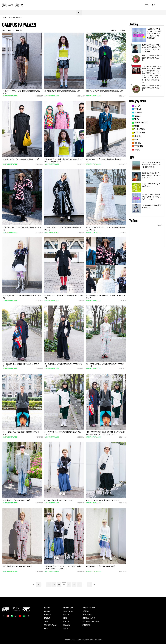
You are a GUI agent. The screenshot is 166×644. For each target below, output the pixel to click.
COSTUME (47, 611)
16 (74, 585)
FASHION (47, 608)
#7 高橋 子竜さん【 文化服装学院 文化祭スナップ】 (21, 159)
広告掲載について (89, 618)
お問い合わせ (87, 614)
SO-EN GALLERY (68, 611)
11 (49, 585)
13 (59, 585)
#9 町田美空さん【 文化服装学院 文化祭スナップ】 (63, 91)
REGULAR (47, 618)
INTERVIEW (48, 615)
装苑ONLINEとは (89, 608)
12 (54, 585)
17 (79, 585)
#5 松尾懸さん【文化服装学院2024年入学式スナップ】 (63, 365)
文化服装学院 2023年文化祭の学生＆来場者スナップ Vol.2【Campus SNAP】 (63, 160)
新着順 (114, 30)
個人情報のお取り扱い (91, 621)
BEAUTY (66, 618)
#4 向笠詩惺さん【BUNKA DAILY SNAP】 (18, 566)
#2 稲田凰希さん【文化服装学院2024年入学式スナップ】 (21, 365)
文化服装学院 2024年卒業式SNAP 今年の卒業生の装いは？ (106, 297)
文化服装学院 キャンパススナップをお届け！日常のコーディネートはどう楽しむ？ (63, 567)
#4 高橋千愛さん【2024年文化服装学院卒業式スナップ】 (64, 297)
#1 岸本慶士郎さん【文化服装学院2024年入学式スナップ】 (105, 365)
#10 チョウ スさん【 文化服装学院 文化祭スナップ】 (105, 91)
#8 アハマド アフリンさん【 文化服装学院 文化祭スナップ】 (21, 92)
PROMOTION (67, 625)
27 (89, 585)
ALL (79, 13)
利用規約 (86, 611)
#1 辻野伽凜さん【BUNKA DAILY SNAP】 (101, 566)
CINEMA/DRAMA (68, 608)
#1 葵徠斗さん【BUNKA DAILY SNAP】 (17, 500)
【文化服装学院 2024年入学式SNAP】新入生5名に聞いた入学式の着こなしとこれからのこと (105, 433)
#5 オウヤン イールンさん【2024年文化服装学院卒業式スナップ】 (105, 229)
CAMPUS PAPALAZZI (10, 96)
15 (69, 585)
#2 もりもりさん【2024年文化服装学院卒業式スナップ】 (22, 229)
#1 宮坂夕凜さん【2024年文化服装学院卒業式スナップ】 (105, 160)
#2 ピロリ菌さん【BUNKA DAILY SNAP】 (59, 500)
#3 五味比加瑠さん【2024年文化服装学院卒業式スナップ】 (63, 229)
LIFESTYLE (67, 615)
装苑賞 (66, 628)
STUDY (46, 621)
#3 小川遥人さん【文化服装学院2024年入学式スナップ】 (21, 433)
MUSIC (46, 628)
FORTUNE (66, 621)
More (159, 226)
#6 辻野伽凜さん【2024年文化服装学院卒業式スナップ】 (22, 297)
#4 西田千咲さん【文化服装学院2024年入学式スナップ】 (63, 433)
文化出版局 (87, 625)
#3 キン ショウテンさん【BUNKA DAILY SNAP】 (104, 500)
